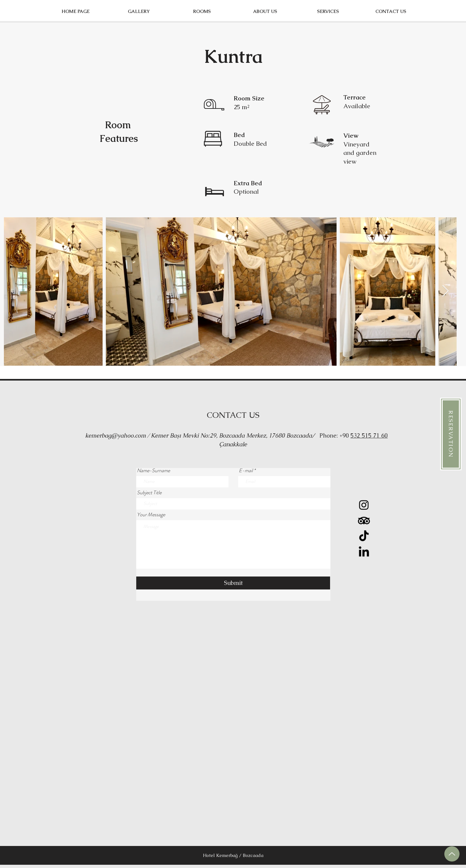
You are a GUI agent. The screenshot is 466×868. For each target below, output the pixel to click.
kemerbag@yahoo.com (116, 435)
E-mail (246, 471)
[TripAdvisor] (364, 521)
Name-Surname (153, 471)
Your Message (151, 515)
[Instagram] (364, 505)
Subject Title (149, 493)
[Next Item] (445, 291)
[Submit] (233, 583)
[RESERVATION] (451, 434)
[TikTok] (364, 537)
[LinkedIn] (364, 552)
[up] (452, 854)
